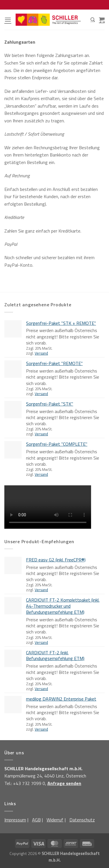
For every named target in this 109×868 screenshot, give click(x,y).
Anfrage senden (64, 783)
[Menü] (8, 20)
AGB (36, 820)
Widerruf (55, 820)
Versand (41, 353)
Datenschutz (82, 820)
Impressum (15, 820)
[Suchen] (93, 20)
